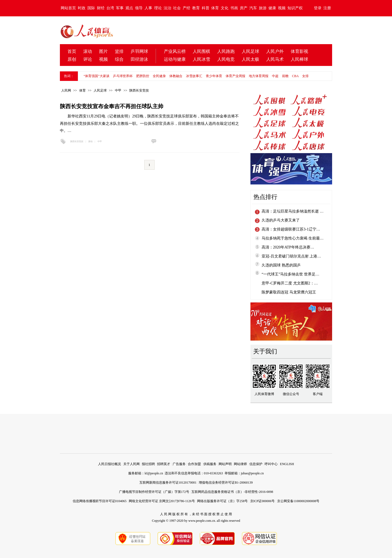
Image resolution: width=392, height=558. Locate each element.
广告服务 (179, 464)
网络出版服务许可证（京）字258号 (222, 501)
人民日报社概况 (109, 464)
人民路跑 (226, 51)
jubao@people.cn (252, 473)
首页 (72, 51)
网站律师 (240, 464)
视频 (282, 8)
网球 (144, 51)
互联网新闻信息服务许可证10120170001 (168, 483)
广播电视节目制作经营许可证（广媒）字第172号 (154, 492)
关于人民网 (131, 464)
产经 (186, 8)
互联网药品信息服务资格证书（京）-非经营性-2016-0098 (232, 492)
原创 (72, 59)
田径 (135, 59)
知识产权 (295, 8)
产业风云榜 (175, 51)
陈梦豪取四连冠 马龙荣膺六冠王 (289, 292)
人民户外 (275, 51)
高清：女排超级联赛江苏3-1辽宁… (291, 229)
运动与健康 (175, 59)
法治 (167, 8)
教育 (196, 8)
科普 (206, 8)
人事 (148, 8)
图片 (103, 51)
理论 (158, 8)
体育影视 (299, 51)
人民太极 (250, 59)
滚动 (88, 51)
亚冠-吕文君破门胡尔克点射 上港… (291, 256)
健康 (272, 8)
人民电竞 (226, 59)
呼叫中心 (271, 464)
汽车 (253, 8)
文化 (225, 8)
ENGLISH (287, 464)
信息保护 (256, 464)
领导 (139, 8)
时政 (82, 8)
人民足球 (250, 51)
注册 (327, 8)
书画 (234, 8)
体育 (215, 8)
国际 (91, 8)
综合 (119, 59)
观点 (129, 8)
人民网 (66, 90)
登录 (318, 8)
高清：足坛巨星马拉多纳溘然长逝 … (293, 211)
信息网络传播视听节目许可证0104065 (100, 501)
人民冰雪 (201, 59)
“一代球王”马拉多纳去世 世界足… (290, 274)
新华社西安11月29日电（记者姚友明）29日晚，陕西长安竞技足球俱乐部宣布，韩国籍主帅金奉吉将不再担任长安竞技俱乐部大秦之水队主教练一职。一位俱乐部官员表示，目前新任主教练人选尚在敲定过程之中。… (149, 123)
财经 (101, 8)
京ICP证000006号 (263, 501)
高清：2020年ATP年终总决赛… (288, 247)
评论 (88, 59)
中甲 (118, 90)
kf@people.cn (154, 473)
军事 (120, 8)
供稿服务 (210, 464)
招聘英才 (164, 464)
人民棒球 (299, 59)
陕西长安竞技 (139, 90)
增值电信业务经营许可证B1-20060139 (226, 483)
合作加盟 (194, 464)
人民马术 (275, 59)
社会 (177, 8)
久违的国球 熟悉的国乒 (281, 265)
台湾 (110, 8)
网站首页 (68, 8)
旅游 (263, 8)
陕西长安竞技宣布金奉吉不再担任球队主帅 (112, 106)
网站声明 (225, 464)
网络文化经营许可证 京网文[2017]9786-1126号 (162, 501)
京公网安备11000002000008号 (298, 501)
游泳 (144, 59)
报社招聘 (148, 464)
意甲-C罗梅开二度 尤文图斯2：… (290, 283)
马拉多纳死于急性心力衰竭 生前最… (293, 238)
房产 (244, 8)
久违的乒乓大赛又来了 (281, 220)
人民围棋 (201, 51)
